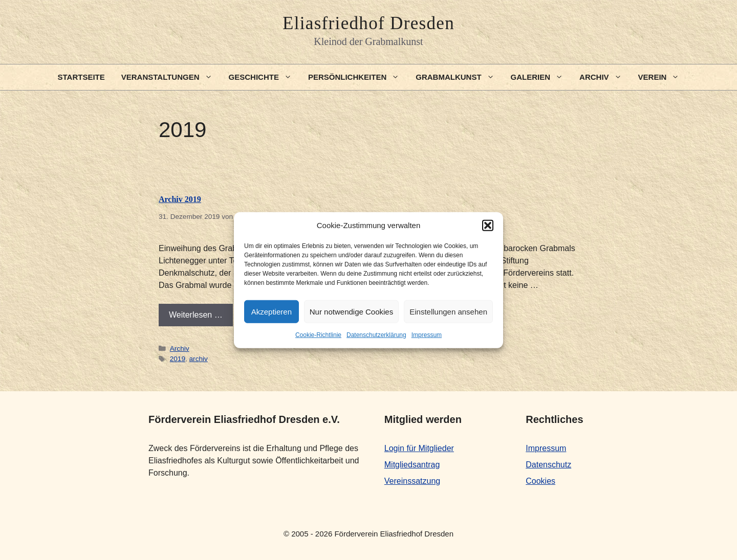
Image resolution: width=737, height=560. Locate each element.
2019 (178, 359)
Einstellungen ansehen (448, 311)
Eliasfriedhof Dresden (368, 23)
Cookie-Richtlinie (318, 335)
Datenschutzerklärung (376, 335)
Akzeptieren (272, 311)
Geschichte (264, 77)
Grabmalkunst (459, 77)
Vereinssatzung (412, 481)
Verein (663, 77)
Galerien (541, 77)
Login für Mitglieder (419, 448)
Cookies (540, 481)
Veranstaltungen (171, 77)
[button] (488, 226)
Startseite (81, 77)
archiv (199, 359)
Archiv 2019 (180, 199)
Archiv (605, 77)
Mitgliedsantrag (412, 465)
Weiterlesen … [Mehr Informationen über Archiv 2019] (196, 315)
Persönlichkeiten (358, 77)
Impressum (427, 335)
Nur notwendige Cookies (351, 311)
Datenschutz (548, 465)
